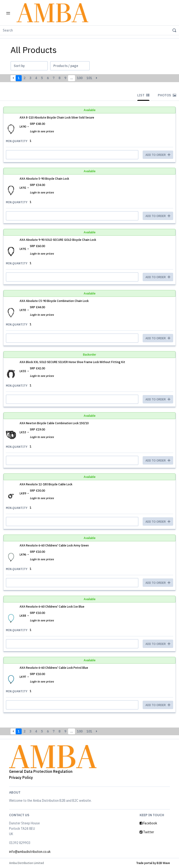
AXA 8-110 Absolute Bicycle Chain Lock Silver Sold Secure (57, 117)
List (143, 95)
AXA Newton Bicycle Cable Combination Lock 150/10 (54, 423)
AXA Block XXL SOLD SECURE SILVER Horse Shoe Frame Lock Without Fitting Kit (72, 362)
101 (89, 78)
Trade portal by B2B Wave (153, 863)
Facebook (148, 823)
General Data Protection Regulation (41, 771)
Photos (167, 95)
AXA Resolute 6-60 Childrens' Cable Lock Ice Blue (52, 607)
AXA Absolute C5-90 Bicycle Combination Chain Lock (54, 301)
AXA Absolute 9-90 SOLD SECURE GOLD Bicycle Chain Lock (58, 240)
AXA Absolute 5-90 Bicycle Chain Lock (44, 179)
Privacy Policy (21, 777)
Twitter (147, 832)
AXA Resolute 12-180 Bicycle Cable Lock (46, 484)
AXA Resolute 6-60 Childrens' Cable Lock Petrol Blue (54, 668)
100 (80, 78)
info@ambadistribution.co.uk (30, 852)
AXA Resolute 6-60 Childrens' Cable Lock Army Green (54, 545)
